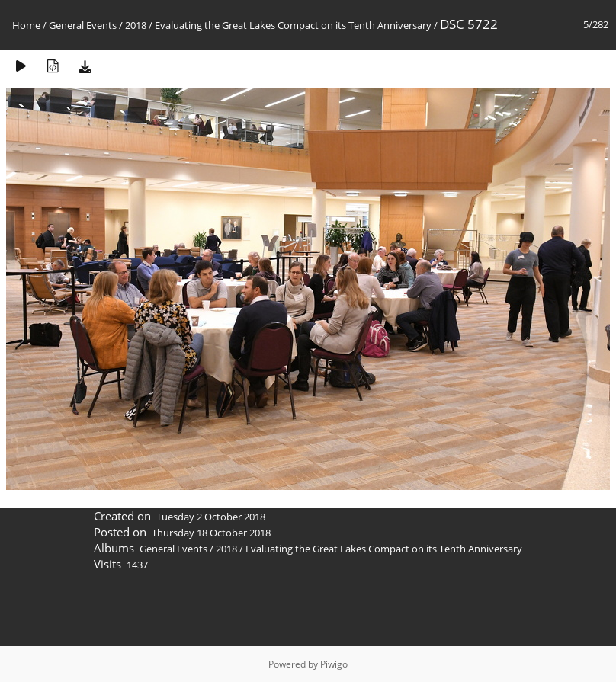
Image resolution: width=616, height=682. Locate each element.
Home (26, 25)
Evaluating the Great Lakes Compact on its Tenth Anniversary (293, 25)
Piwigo (334, 664)
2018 (136, 25)
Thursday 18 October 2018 (211, 533)
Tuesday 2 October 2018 (211, 517)
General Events (83, 25)
